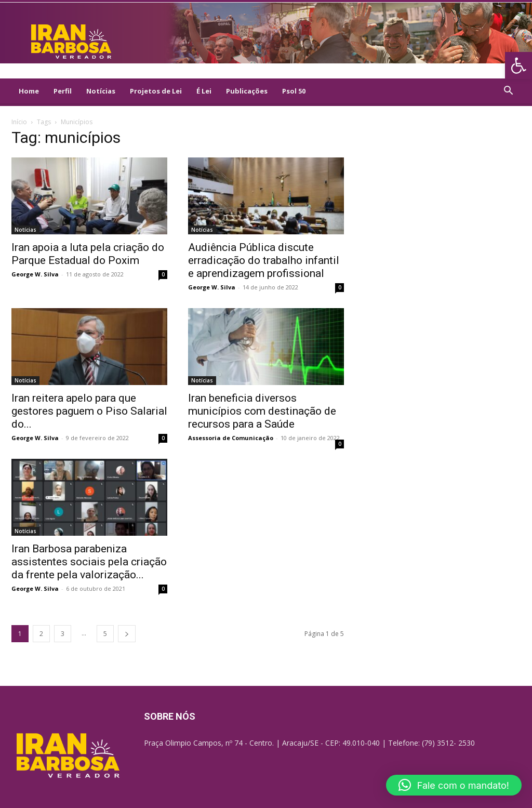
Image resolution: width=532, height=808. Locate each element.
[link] (518, 65)
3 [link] (63, 634)
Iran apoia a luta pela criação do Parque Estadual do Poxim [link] (88, 254)
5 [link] (105, 634)
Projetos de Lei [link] (156, 91)
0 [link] (163, 274)
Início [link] (19, 122)
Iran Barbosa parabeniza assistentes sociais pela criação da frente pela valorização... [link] (89, 562)
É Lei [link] (204, 91)
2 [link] (41, 634)
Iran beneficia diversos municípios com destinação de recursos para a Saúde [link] (262, 411)
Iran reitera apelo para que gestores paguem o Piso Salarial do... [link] (89, 411)
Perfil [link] (63, 91)
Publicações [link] (247, 91)
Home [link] (29, 91)
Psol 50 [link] (294, 91)
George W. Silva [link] (35, 274)
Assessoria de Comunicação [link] (231, 438)
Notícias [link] (101, 91)
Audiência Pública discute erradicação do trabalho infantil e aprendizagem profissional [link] (264, 260)
